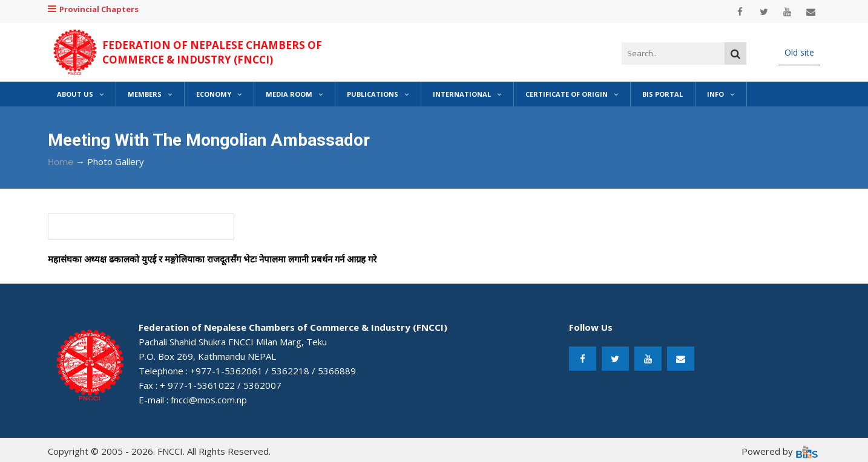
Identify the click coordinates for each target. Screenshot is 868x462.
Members (150, 94)
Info (721, 94)
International (467, 94)
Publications (378, 94)
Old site (799, 52)
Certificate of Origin (572, 94)
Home (61, 162)
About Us (80, 94)
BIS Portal (663, 94)
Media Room (294, 94)
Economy (219, 94)
